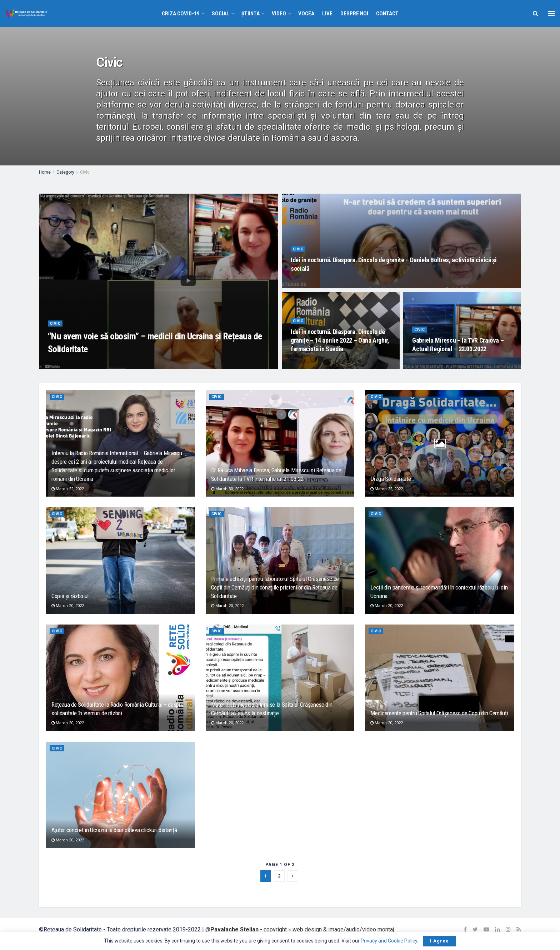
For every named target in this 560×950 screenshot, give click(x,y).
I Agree (439, 941)
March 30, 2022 (227, 489)
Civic (85, 172)
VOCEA (306, 14)
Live (327, 14)
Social (221, 14)
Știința (251, 14)
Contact (387, 14)
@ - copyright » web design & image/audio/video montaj (300, 929)
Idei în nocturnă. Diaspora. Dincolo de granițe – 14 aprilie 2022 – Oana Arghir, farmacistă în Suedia (340, 344)
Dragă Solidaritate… (392, 479)
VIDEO (279, 14)
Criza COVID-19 (181, 14)
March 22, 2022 (68, 489)
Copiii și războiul (70, 596)
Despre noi (354, 14)
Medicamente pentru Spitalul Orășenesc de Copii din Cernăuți (439, 713)
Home (45, 172)
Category (65, 172)
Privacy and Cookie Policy (389, 941)
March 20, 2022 (68, 606)
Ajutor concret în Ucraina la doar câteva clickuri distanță (114, 830)
